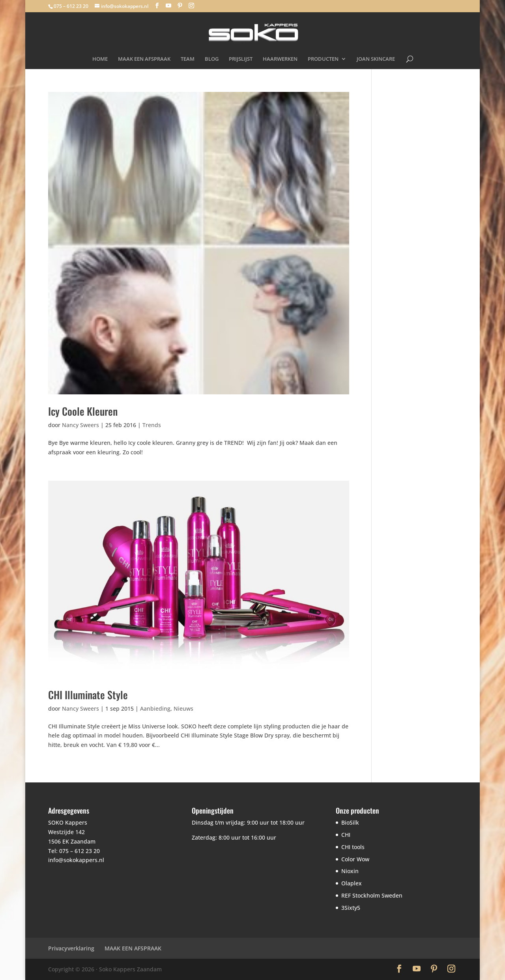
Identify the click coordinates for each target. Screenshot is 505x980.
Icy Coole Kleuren (83, 411)
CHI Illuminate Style (88, 695)
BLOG (212, 59)
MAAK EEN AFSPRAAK (144, 59)
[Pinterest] (180, 6)
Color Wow (355, 859)
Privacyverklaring (71, 948)
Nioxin (350, 871)
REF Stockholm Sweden (372, 895)
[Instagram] (191, 6)
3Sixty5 (351, 908)
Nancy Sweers (80, 425)
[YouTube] (168, 6)
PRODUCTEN (323, 59)
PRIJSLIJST (241, 59)
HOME (100, 59)
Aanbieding (155, 708)
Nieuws (183, 708)
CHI (346, 835)
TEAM (188, 59)
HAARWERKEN (280, 59)
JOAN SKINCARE (376, 59)
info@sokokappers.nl (76, 860)
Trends (152, 425)
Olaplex (352, 883)
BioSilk (350, 822)
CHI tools (353, 847)
